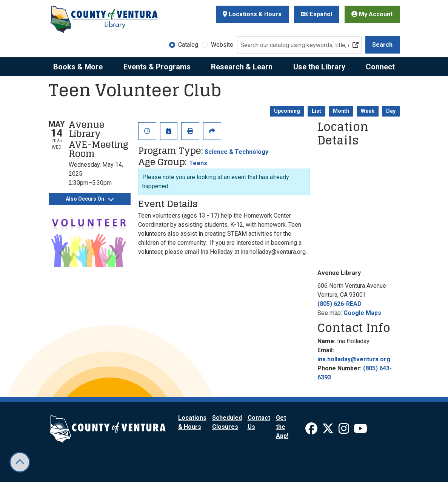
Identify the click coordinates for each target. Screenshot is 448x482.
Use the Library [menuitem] (319, 67)
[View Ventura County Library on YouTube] (360, 431)
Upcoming (287, 111)
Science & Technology (236, 152)
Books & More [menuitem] (78, 67)
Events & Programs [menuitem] (157, 67)
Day (391, 111)
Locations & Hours (252, 14)
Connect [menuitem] (380, 67)
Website (222, 45)
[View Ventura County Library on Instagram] (345, 431)
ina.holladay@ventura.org (354, 359)
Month (341, 111)
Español (316, 14)
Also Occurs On (90, 199)
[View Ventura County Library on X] (329, 431)
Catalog (188, 45)
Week (368, 111)
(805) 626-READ (339, 304)
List (316, 111)
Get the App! (282, 427)
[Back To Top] (20, 462)
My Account (372, 14)
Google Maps (362, 313)
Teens (198, 163)
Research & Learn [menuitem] (242, 67)
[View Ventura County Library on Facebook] (312, 431)
